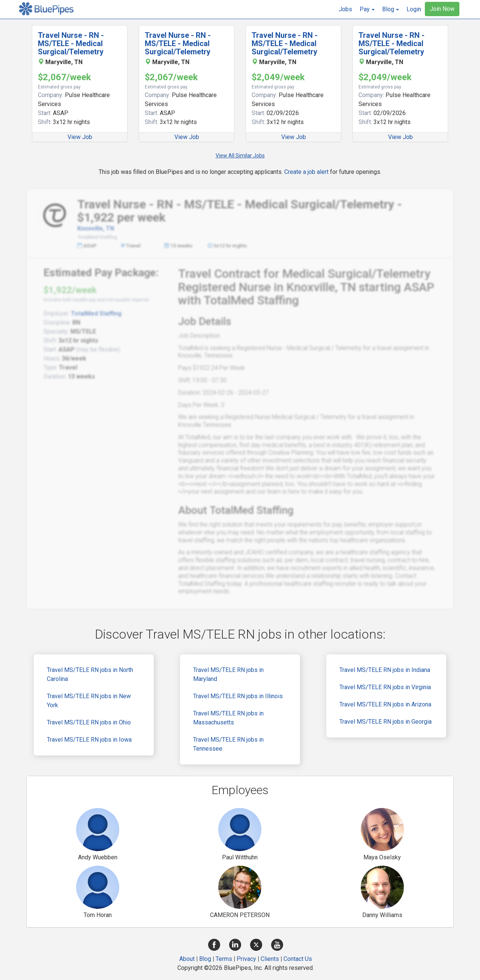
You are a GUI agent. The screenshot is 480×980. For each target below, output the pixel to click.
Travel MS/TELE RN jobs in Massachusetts (228, 718)
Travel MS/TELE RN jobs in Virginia (385, 687)
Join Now (442, 9)
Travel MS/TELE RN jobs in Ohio (89, 722)
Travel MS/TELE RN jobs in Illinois (238, 696)
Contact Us (298, 959)
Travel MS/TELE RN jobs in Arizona (385, 704)
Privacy (246, 959)
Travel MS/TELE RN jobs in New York (89, 701)
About (187, 959)
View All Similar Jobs (240, 156)
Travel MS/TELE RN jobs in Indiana (385, 670)
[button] (367, 9)
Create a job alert (306, 172)
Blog (205, 959)
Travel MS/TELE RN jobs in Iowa (89, 740)
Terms (224, 959)
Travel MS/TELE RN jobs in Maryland (228, 674)
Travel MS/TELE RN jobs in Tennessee (228, 744)
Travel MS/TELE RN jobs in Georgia (385, 722)
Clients (270, 959)
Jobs (345, 9)
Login (414, 9)
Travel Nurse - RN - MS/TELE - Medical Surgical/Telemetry (71, 43)
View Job (80, 137)
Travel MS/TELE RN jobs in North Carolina (90, 674)
